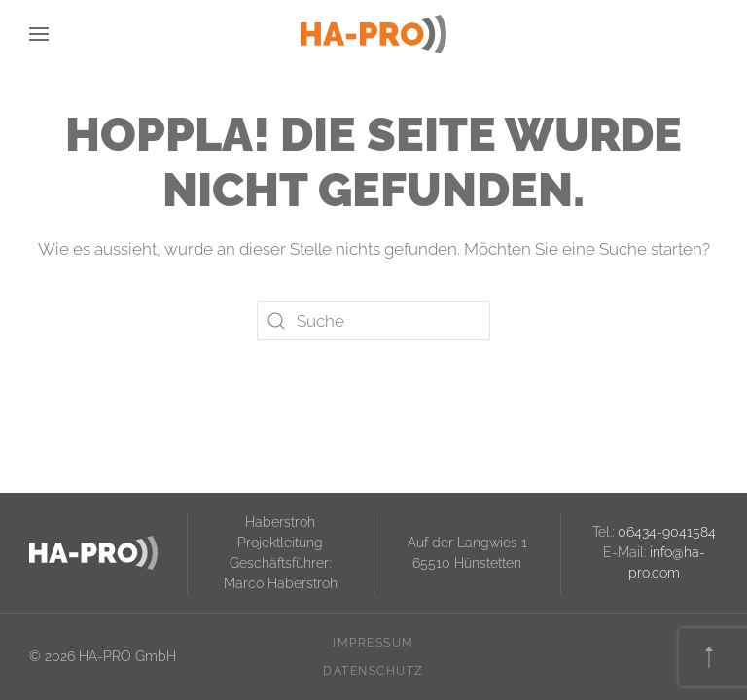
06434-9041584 (667, 532)
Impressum (373, 643)
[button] (39, 34)
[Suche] (373, 321)
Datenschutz (373, 671)
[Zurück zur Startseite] (373, 34)
